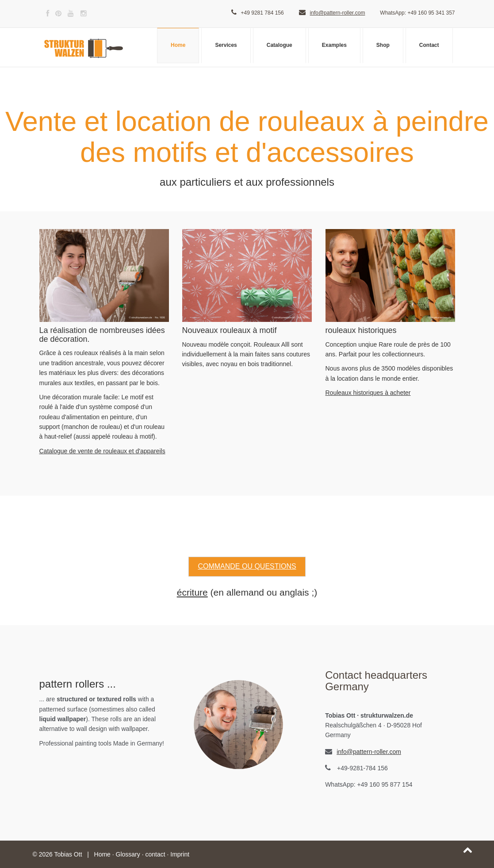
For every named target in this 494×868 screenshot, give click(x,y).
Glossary (128, 854)
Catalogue (280, 45)
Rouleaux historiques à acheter (368, 393)
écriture (192, 592)
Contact (429, 45)
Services (226, 45)
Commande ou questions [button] (247, 566)
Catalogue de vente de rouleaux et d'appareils (102, 451)
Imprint (180, 854)
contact (155, 854)
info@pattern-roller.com (338, 13)
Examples (334, 45)
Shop (383, 45)
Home (178, 45)
